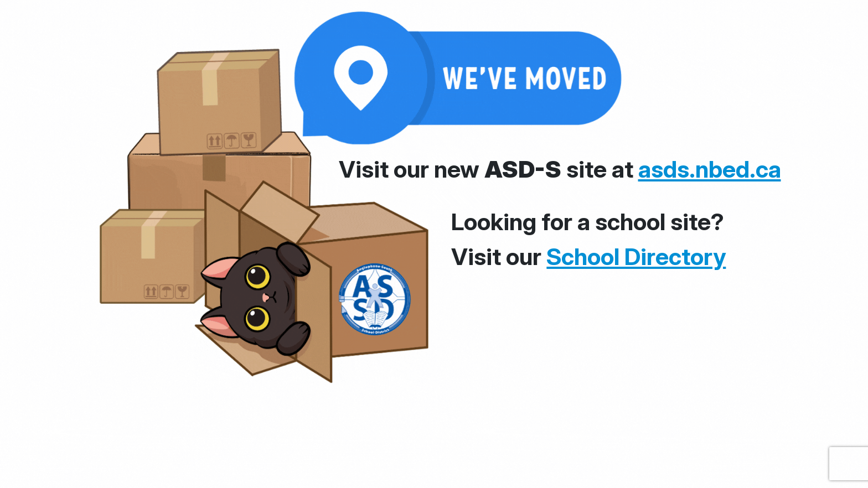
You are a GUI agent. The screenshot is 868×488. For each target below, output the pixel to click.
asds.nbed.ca (710, 169)
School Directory (636, 256)
